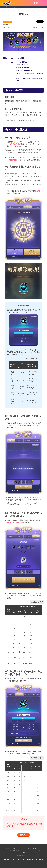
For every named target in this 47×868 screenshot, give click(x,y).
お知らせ (8, 7)
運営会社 (8, 848)
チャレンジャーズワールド (16, 350)
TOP (3, 7)
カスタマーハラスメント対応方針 (34, 850)
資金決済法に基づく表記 (10, 850)
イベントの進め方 (21, 62)
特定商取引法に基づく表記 (34, 848)
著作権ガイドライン (21, 850)
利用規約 (13, 848)
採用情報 (25, 852)
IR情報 (21, 852)
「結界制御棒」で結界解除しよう (25, 67)
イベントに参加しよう (22, 65)
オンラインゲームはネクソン (23, 856)
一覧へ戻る (23, 835)
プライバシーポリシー (21, 848)
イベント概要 (19, 58)
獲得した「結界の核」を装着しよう (25, 70)
